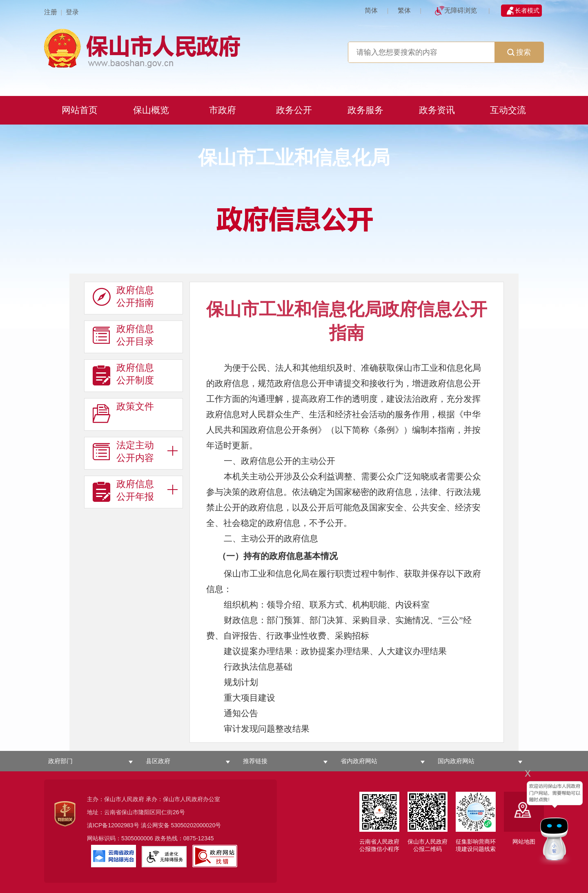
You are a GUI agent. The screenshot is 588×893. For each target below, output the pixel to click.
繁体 (404, 10)
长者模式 (527, 10)
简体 (371, 10)
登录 (72, 12)
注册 (51, 12)
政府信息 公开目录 (123, 335)
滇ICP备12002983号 (113, 825)
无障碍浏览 (461, 10)
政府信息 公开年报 (123, 490)
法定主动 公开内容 (123, 452)
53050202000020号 (196, 825)
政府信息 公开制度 (123, 374)
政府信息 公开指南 (123, 296)
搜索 (519, 52)
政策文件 (123, 413)
